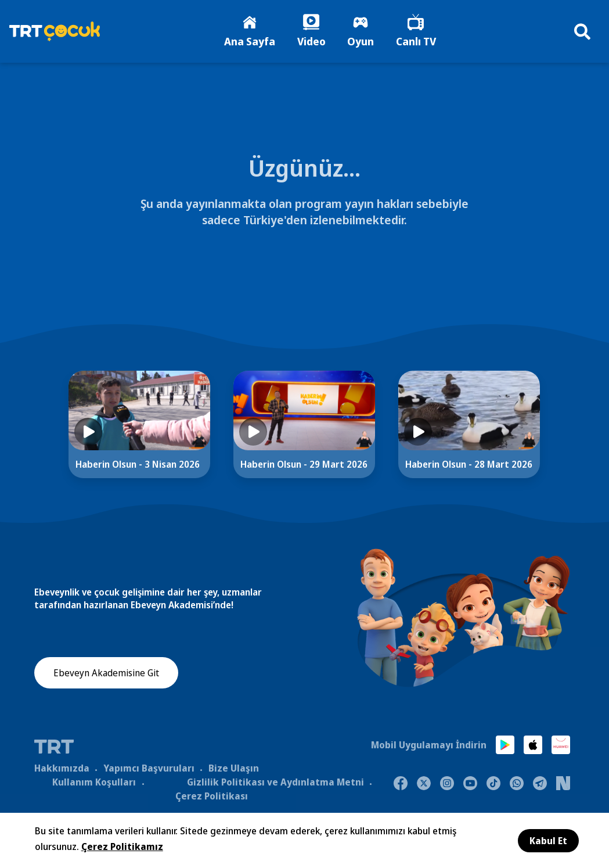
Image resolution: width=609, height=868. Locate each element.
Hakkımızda (62, 769)
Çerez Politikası (212, 797)
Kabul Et (548, 841)
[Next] (579, 435)
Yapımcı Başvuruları (149, 769)
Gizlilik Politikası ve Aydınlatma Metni (275, 783)
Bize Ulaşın (234, 769)
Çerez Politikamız (122, 847)
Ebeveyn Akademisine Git (106, 674)
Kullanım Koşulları (94, 783)
